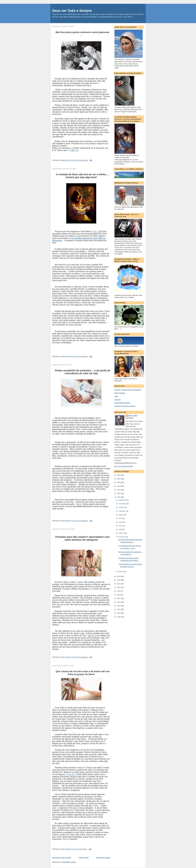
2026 (119, 475)
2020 (119, 497)
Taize (116, 396)
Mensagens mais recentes (62, 858)
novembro (123, 504)
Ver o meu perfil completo (124, 466)
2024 (119, 482)
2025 (119, 479)
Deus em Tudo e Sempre (72, 11)
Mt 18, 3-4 (93, 636)
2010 (119, 602)
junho (121, 522)
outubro (122, 507)
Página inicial (84, 858)
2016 (119, 587)
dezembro (123, 500)
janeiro (122, 571)
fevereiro (122, 537)
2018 (119, 580)
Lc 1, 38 (97, 231)
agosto (122, 515)
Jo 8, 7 (80, 504)
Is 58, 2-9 (74, 150)
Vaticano (118, 400)
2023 (119, 486)
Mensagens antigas (103, 858)
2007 (119, 613)
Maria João (133, 416)
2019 (119, 576)
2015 (119, 591)
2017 (119, 584)
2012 (119, 595)
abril (121, 529)
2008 (119, 609)
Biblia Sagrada (120, 393)
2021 (119, 493)
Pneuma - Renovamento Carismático (128, 390)
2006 (119, 617)
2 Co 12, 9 (72, 774)
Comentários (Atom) (69, 862)
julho (121, 518)
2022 (119, 490)
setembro (122, 511)
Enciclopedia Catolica (122, 403)
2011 (119, 598)
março (121, 533)
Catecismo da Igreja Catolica (125, 406)
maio (121, 526)
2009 (119, 606)
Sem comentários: (82, 160)
